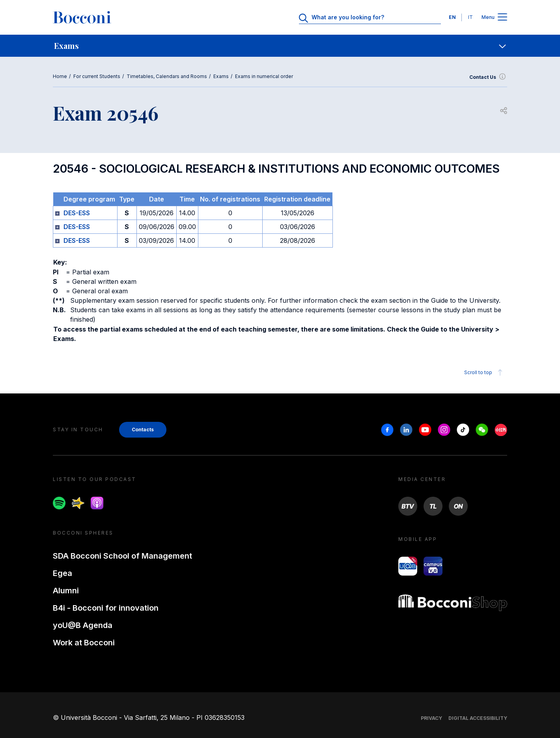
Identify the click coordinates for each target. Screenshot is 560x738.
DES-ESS (77, 213)
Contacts (143, 430)
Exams (221, 76)
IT (470, 17)
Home (60, 76)
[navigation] (280, 46)
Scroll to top (484, 373)
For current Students (97, 76)
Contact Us (488, 77)
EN (452, 17)
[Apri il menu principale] (502, 18)
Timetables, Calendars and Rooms (167, 76)
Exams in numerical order (264, 76)
